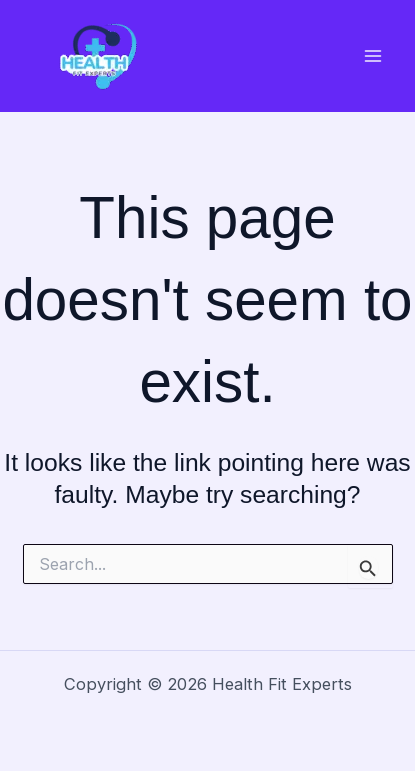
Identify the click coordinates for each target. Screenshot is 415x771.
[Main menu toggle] (372, 56)
